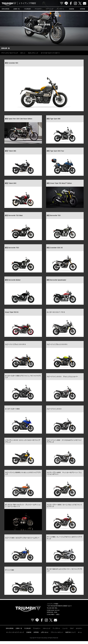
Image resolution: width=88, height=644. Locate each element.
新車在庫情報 (5, 9)
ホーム (80, 635)
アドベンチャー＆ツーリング (10, 53)
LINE (66, 3)
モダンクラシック (35, 53)
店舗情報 (71, 9)
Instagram (75, 3)
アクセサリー (38, 9)
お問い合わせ (45, 635)
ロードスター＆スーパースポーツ (53, 53)
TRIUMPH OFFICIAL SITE (62, 3)
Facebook (71, 3)
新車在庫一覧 (6, 48)
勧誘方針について (71, 635)
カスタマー (79, 632)
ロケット (24, 53)
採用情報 (82, 9)
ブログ (72, 632)
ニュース (65, 632)
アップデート (60, 9)
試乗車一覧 (17, 9)
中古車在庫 (28, 9)
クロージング (49, 9)
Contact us (85, 3)
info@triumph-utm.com (53, 614)
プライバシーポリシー (57, 635)
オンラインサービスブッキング (15, 635)
